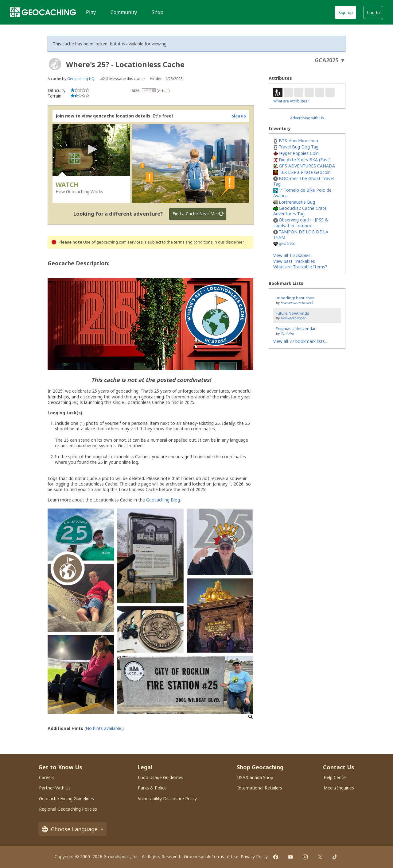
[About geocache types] (55, 64)
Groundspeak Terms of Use (211, 856)
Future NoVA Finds (292, 313)
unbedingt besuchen (295, 298)
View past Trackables (294, 261)
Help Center (335, 777)
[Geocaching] (43, 12)
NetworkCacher (293, 318)
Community (124, 12)
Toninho (287, 333)
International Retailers (260, 788)
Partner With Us (55, 788)
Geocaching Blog (163, 500)
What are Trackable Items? (300, 267)
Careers (47, 777)
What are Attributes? (291, 101)
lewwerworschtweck (297, 303)
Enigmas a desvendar (296, 328)
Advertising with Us (307, 118)
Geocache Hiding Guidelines (66, 799)
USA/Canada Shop (255, 777)
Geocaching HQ (81, 79)
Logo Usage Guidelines (161, 777)
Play (91, 12)
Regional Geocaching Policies (68, 809)
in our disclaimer (229, 242)
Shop (158, 12)
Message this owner (127, 79)
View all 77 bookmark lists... (300, 341)
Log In (373, 12)
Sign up (346, 12)
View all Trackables (292, 255)
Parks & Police (152, 788)
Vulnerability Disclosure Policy (167, 799)
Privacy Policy (254, 856)
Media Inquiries (339, 788)
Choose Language (72, 829)
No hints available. (104, 728)
